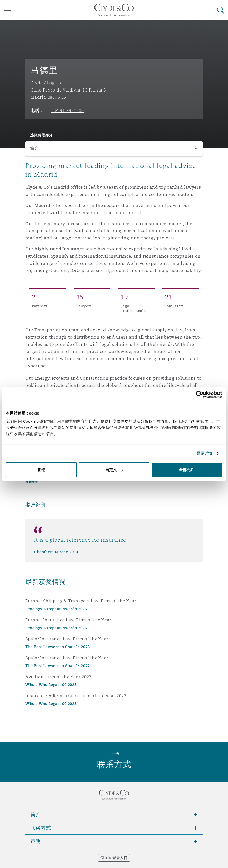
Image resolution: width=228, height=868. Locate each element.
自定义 (114, 470)
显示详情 (204, 453)
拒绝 (41, 470)
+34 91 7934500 (67, 110)
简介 (34, 148)
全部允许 (187, 470)
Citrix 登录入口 (114, 858)
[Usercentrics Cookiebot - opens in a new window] (200, 395)
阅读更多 (32, 482)
